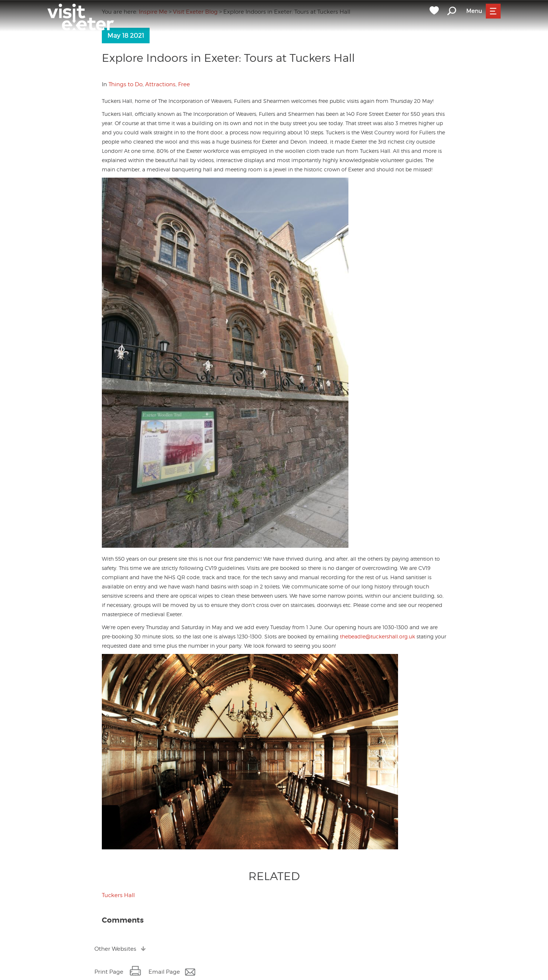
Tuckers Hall (118, 895)
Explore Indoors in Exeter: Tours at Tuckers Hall (228, 58)
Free (184, 84)
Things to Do (126, 84)
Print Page (109, 972)
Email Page (164, 972)
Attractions (160, 84)
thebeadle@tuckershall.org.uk (377, 636)
